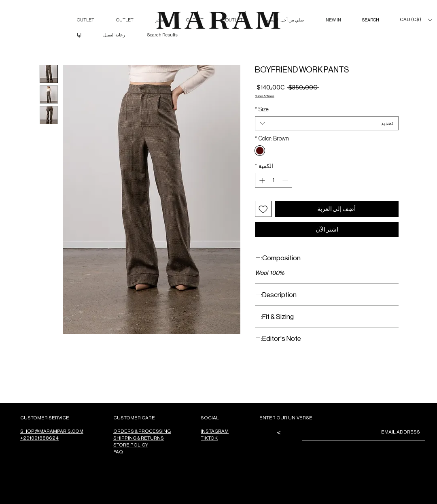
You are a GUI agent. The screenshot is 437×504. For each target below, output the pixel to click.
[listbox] (416, 20)
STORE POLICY (131, 445)
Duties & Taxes (265, 96)
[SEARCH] (362, 20)
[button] (416, 20)
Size (262, 109)
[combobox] (327, 123)
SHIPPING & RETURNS (139, 438)
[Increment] (261, 180)
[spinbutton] (274, 180)
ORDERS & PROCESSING (142, 431)
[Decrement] (286, 180)
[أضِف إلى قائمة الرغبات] (263, 209)
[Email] (366, 432)
